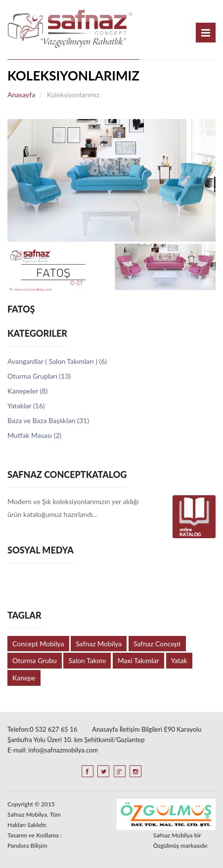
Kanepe (24, 678)
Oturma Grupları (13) (39, 376)
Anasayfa (21, 95)
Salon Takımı (87, 660)
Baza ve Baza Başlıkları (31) (48, 420)
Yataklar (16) (26, 406)
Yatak (179, 660)
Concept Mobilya (38, 644)
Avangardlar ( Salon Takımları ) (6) (57, 361)
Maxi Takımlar (138, 660)
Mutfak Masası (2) (34, 435)
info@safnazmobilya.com (63, 750)
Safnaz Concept (157, 644)
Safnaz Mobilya (99, 644)
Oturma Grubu (35, 660)
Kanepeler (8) (27, 391)
